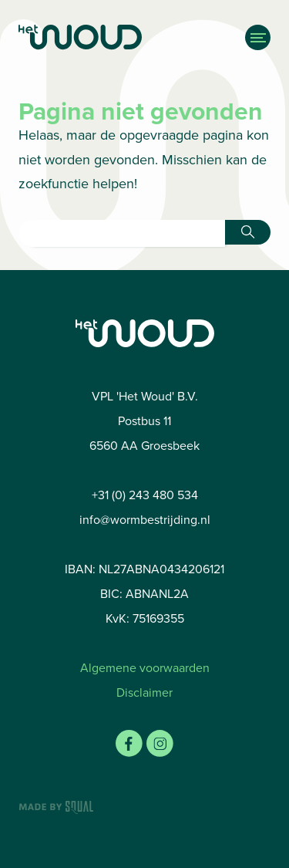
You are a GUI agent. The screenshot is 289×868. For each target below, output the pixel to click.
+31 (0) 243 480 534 (145, 495)
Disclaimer (144, 692)
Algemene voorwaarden (145, 668)
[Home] (106, 37)
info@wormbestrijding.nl (145, 520)
